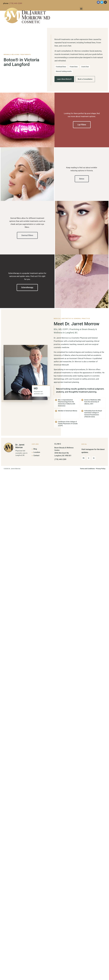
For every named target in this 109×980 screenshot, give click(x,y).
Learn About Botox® (64, 79)
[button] (81, 9)
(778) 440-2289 (16, 3)
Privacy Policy (101, 469)
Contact (36, 456)
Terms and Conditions (87, 469)
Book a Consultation (85, 79)
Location (37, 452)
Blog (35, 449)
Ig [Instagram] (94, 458)
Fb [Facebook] (84, 458)
